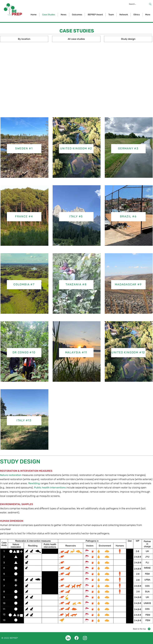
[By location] (24, 39)
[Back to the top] (142, 629)
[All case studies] (76, 39)
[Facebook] (76, 638)
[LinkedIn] (68, 638)
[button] (77, 15)
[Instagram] (85, 638)
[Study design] (128, 39)
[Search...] (135, 4)
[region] (76, 149)
